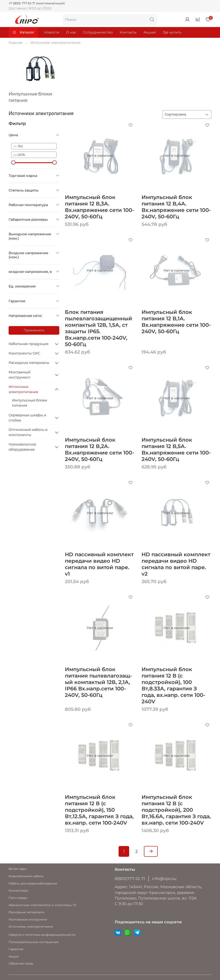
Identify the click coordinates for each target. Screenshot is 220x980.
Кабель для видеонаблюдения (33, 883)
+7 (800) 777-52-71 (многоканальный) (37, 3)
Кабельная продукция (29, 344)
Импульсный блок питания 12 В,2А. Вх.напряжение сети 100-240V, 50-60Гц (99, 449)
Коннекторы (18, 890)
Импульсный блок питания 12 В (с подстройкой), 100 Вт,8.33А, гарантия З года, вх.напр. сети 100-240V (173, 685)
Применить (34, 330)
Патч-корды (18, 898)
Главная (16, 43)
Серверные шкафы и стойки (27, 418)
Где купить (172, 32)
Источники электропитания (23, 389)
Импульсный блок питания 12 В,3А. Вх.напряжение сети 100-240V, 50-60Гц (99, 207)
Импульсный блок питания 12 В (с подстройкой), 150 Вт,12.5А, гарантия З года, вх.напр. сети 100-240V (99, 810)
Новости (52, 32)
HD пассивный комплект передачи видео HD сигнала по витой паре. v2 (176, 564)
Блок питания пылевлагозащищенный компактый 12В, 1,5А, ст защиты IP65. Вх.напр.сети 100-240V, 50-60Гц (99, 328)
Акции (14, 956)
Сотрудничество (98, 32)
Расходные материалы (29, 363)
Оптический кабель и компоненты (28, 432)
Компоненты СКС (24, 353)
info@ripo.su (164, 879)
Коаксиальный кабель (26, 876)
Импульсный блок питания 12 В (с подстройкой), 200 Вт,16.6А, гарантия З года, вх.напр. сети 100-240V (176, 810)
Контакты (128, 32)
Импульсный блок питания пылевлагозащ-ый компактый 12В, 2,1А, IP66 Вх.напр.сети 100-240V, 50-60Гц (98, 682)
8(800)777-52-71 (130, 879)
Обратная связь (21, 963)
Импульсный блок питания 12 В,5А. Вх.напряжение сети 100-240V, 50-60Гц (176, 449)
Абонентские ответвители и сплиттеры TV (43, 905)
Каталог (23, 32)
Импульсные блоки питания (30, 403)
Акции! (150, 32)
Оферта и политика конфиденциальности (42, 935)
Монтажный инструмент (19, 375)
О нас (71, 32)
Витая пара (17, 869)
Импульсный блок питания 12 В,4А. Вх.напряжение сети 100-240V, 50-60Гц (176, 207)
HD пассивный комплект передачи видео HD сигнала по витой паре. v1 (99, 564)
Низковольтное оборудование (22, 447)
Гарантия (16, 949)
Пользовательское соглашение (34, 942)
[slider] (13, 163)
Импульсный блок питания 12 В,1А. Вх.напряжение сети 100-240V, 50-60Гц (176, 322)
